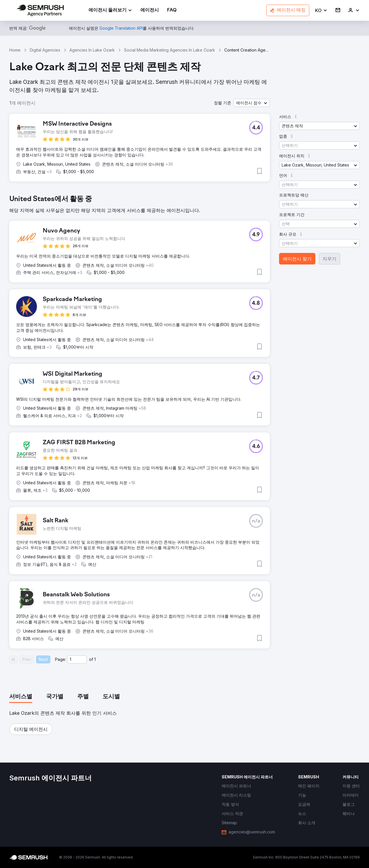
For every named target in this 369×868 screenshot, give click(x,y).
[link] (150, 11)
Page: (61, 659)
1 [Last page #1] (95, 659)
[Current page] (77, 659)
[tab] (21, 697)
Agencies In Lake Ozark (92, 50)
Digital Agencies (45, 50)
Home (15, 50)
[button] (321, 11)
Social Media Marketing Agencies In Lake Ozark (170, 50)
